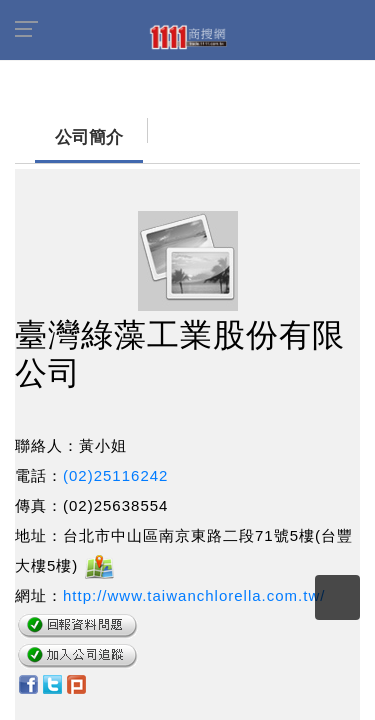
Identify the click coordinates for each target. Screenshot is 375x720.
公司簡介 (50, 127)
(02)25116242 (115, 465)
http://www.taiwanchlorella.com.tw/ (194, 585)
